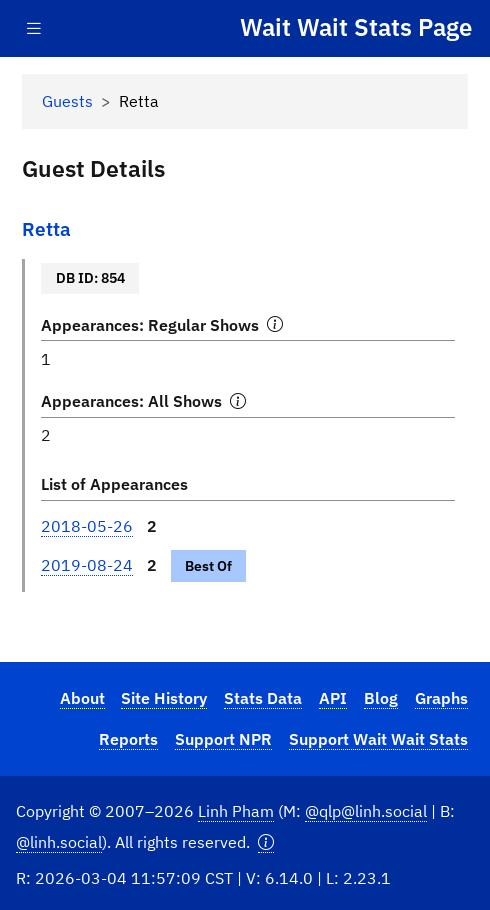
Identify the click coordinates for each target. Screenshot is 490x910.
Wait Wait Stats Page (356, 27)
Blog (381, 698)
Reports (128, 739)
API (333, 698)
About (82, 698)
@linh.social (59, 842)
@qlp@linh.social (366, 811)
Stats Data (263, 698)
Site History (164, 698)
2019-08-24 (87, 565)
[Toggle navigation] (34, 28)
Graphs (441, 698)
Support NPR (223, 739)
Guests (67, 101)
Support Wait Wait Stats (378, 739)
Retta (46, 228)
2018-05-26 (87, 526)
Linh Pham (236, 811)
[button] (266, 842)
